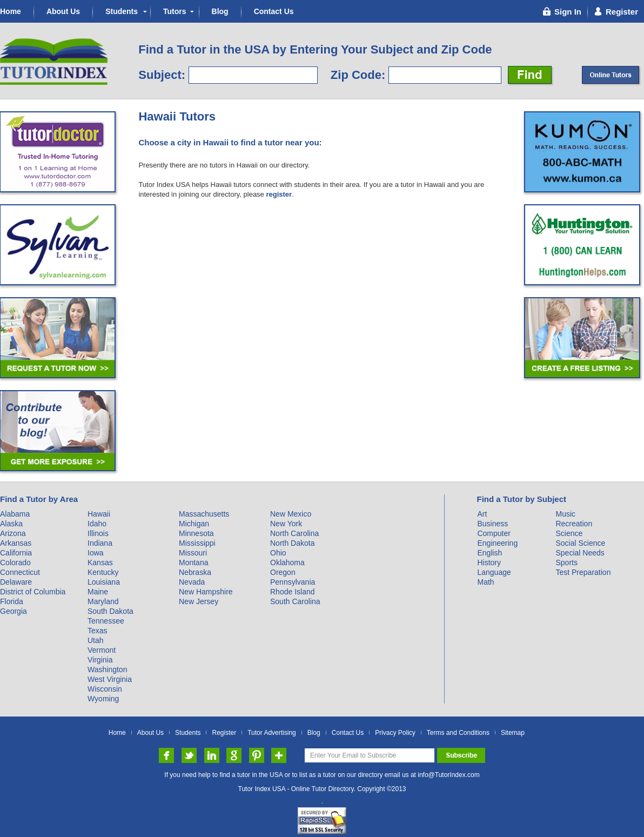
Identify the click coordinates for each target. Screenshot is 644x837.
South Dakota (110, 611)
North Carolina (294, 533)
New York (286, 524)
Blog (220, 11)
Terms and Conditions (458, 733)
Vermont (102, 650)
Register (224, 733)
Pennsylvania (293, 582)
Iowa (96, 553)
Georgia (14, 611)
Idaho (97, 524)
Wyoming (103, 699)
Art (482, 514)
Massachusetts (204, 514)
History (489, 563)
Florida (12, 601)
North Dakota (292, 543)
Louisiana (104, 582)
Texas (98, 631)
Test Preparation (583, 572)
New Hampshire (206, 592)
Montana (193, 563)
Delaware (16, 582)
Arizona (13, 533)
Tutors (175, 11)
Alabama (15, 514)
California (16, 553)
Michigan (194, 524)
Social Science (580, 543)
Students (122, 11)
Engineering (497, 543)
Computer (494, 533)
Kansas (100, 563)
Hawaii (99, 514)
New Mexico (291, 514)
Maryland (103, 601)
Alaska (11, 524)
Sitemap (513, 733)
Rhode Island (293, 592)
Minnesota (196, 533)
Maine (98, 592)
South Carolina (295, 601)
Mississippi (197, 543)
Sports (566, 563)
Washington (107, 669)
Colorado (15, 563)
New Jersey (199, 601)
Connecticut (20, 572)
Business (492, 524)
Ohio (278, 553)
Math (485, 582)
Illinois (98, 533)
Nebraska (195, 572)
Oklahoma (287, 563)
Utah (96, 640)
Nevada (192, 582)
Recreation (574, 524)
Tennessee (106, 621)
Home (11, 11)
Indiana (100, 543)
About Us (63, 11)
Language (494, 572)
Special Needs (580, 553)
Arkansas (16, 543)
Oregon (283, 572)
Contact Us (274, 11)
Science (569, 533)
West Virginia (110, 679)
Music (565, 514)
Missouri (193, 553)
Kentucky (103, 572)
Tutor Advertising (272, 733)
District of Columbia (33, 592)
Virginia (100, 660)
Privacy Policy (395, 733)
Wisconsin (105, 689)
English (489, 553)
